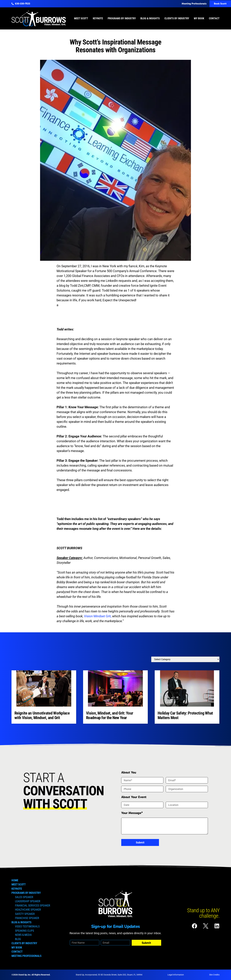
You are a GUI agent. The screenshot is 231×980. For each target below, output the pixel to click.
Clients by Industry (177, 18)
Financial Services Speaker (33, 906)
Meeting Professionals (26, 956)
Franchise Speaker (27, 918)
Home (15, 880)
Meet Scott (81, 18)
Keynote (98, 18)
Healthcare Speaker (28, 910)
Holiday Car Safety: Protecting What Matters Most (185, 715)
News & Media (23, 935)
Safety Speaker (25, 914)
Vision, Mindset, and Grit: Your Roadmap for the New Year (110, 715)
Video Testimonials (27, 926)
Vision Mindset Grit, (98, 616)
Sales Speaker (24, 897)
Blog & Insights (150, 18)
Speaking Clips (25, 931)
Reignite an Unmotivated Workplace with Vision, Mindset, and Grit (42, 715)
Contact (214, 18)
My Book (199, 18)
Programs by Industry (122, 18)
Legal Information (176, 975)
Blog (18, 939)
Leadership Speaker (28, 901)
